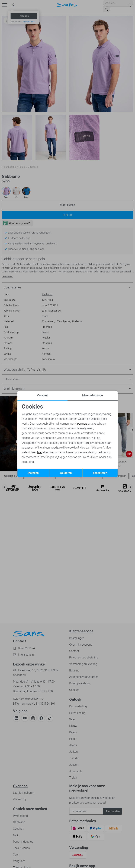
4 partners (81, 424)
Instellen (33, 473)
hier (40, 452)
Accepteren (100, 473)
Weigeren (66, 473)
